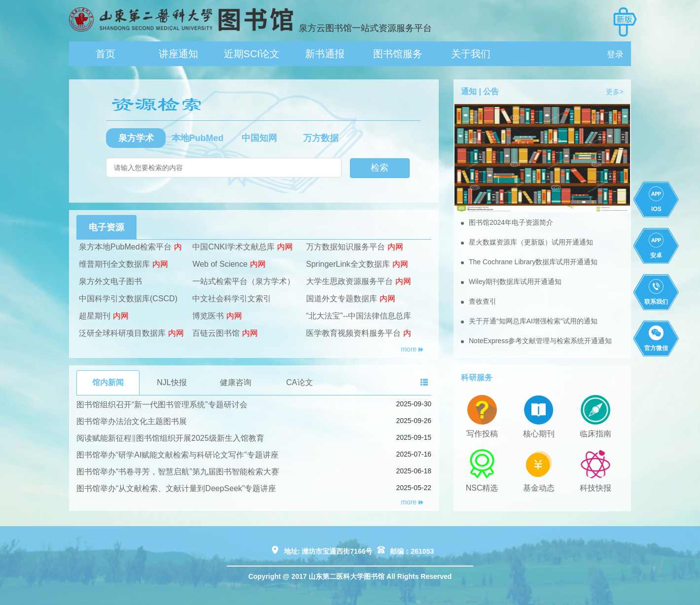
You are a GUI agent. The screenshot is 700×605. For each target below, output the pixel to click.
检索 (380, 168)
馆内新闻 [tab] (108, 382)
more (412, 349)
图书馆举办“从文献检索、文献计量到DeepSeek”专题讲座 (176, 488)
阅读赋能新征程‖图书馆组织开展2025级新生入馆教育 (170, 438)
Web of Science (220, 264)
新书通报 (325, 54)
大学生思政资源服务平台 (350, 281)
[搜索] (224, 168)
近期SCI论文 (252, 54)
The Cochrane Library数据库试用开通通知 (533, 262)
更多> (615, 92)
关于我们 (471, 54)
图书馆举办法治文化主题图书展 (132, 421)
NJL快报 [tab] (172, 382)
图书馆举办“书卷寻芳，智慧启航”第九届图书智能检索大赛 (178, 472)
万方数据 (321, 138)
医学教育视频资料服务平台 (353, 333)
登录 (615, 54)
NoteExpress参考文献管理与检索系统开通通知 (540, 341)
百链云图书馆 (216, 333)
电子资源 (106, 227)
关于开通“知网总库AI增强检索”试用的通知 (533, 321)
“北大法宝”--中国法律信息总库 (359, 316)
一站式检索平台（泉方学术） (244, 281)
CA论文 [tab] (299, 382)
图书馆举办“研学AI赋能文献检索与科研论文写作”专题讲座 (177, 455)
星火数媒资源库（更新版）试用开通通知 (531, 242)
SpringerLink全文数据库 (348, 264)
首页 (105, 54)
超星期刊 (95, 316)
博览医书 (208, 316)
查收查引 (483, 301)
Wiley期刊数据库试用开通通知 (515, 282)
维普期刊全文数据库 (114, 264)
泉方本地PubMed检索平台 (125, 247)
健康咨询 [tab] (236, 382)
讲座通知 (178, 54)
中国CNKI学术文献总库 (233, 247)
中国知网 (259, 138)
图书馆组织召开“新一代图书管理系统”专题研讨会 (162, 405)
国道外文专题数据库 (342, 299)
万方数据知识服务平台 (346, 247)
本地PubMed (198, 138)
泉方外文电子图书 (110, 281)
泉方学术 (136, 138)
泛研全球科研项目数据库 (122, 333)
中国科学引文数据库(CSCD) (128, 299)
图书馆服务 (398, 54)
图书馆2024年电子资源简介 (511, 222)
